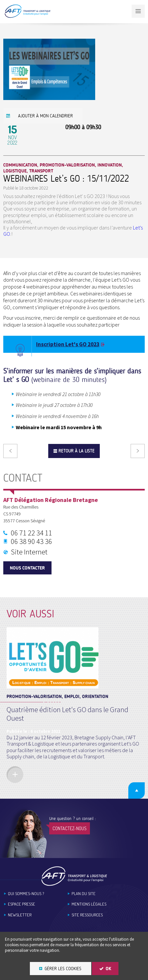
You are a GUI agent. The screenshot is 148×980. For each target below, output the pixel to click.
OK (108, 969)
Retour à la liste (76, 451)
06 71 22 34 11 (32, 533)
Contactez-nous (70, 828)
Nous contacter (27, 568)
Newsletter (20, 915)
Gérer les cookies (63, 969)
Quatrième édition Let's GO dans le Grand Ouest (67, 714)
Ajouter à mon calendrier (45, 116)
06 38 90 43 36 (32, 541)
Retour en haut (137, 790)
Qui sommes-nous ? (26, 894)
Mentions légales (89, 904)
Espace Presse (21, 904)
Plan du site (84, 894)
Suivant (138, 451)
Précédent (10, 451)
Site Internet (29, 552)
